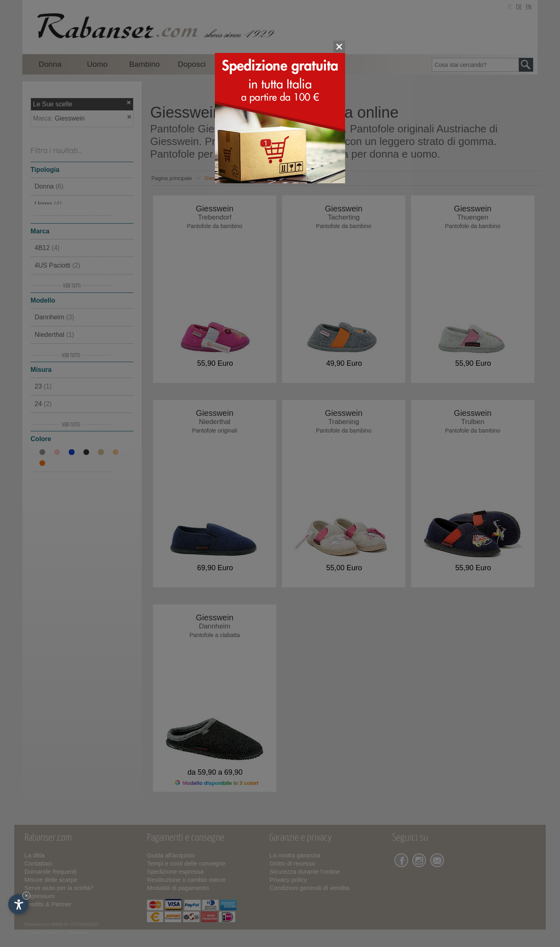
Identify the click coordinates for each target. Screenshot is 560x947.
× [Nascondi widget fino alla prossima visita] (26, 895)
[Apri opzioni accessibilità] (18, 904)
